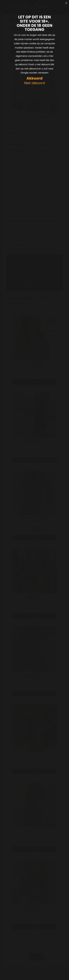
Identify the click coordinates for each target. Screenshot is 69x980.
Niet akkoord (34, 83)
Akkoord (34, 78)
